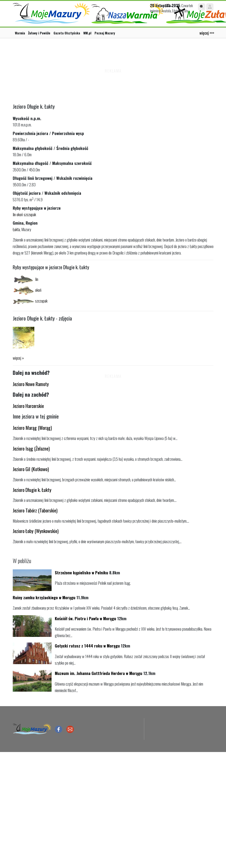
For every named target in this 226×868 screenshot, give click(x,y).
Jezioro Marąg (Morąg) (32, 428)
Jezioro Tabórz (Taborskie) (35, 510)
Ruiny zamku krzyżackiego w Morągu (44, 597)
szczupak (30, 214)
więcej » (18, 358)
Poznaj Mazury (105, 33)
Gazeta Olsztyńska (67, 33)
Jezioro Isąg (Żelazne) (31, 448)
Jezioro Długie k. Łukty (32, 490)
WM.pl (87, 33)
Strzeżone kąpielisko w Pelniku (81, 572)
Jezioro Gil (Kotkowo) (31, 469)
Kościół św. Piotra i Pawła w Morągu (85, 618)
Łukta (16, 229)
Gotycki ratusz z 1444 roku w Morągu (87, 646)
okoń (20, 214)
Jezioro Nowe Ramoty (31, 384)
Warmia (20, 33)
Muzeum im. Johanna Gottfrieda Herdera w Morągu (99, 673)
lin (14, 214)
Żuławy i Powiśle (39, 33)
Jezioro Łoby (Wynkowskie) (36, 531)
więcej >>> (207, 33)
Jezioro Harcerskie (28, 406)
